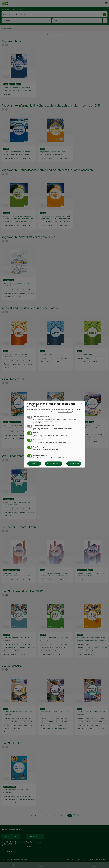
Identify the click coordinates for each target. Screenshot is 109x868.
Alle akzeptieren (74, 464)
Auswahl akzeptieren (54, 464)
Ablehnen (34, 464)
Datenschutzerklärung (65, 412)
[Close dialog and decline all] (82, 404)
